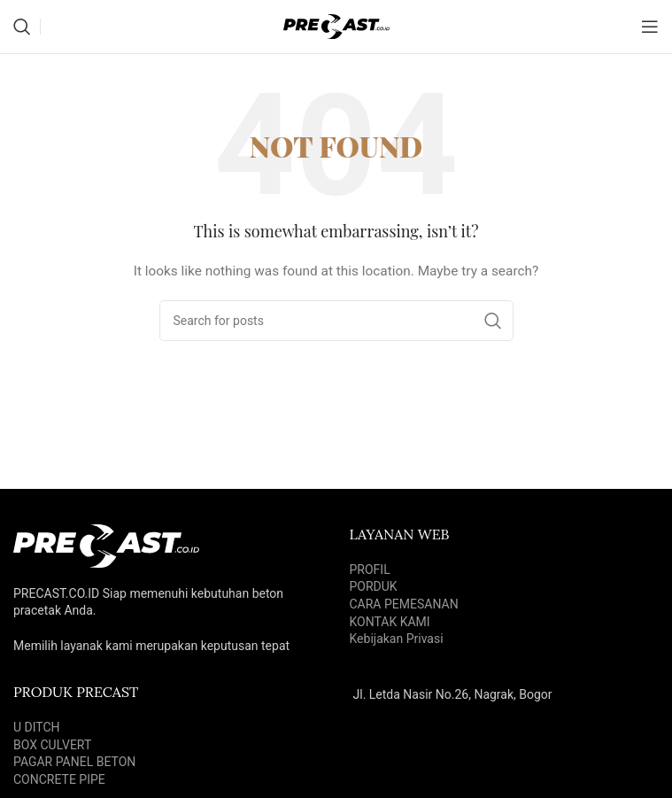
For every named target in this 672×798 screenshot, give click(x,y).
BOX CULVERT (52, 745)
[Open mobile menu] (650, 27)
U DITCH (37, 727)
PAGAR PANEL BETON (74, 762)
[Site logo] (336, 26)
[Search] (22, 27)
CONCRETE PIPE (59, 779)
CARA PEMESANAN (404, 604)
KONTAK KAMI (390, 622)
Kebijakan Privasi (397, 639)
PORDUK (374, 586)
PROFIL (370, 569)
